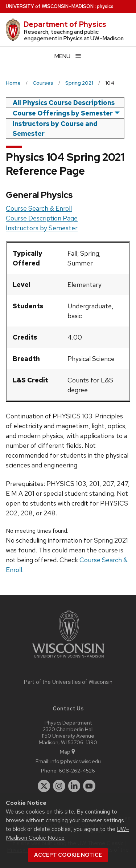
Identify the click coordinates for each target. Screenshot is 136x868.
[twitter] (44, 786)
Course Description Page (42, 218)
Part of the (68, 682)
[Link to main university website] (68, 659)
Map (68, 752)
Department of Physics (65, 24)
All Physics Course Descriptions (64, 103)
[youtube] (89, 786)
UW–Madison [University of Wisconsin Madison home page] (50, 6)
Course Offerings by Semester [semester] (63, 113)
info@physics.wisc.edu (76, 761)
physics (105, 6)
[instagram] (59, 786)
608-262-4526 (77, 770)
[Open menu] (68, 56)
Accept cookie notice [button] (68, 855)
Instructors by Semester (42, 228)
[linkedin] (74, 786)
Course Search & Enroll (39, 208)
